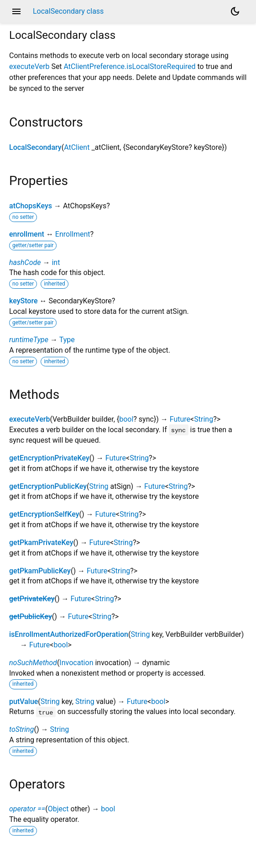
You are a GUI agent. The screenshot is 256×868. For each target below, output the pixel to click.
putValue (24, 701)
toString (21, 729)
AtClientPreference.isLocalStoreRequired (130, 66)
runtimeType (29, 340)
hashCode (25, 262)
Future (180, 419)
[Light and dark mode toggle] (235, 11)
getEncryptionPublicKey (48, 486)
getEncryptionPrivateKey (49, 458)
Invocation (76, 663)
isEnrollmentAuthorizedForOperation (69, 634)
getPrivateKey (32, 599)
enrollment (27, 234)
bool (126, 419)
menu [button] (16, 11)
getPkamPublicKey (40, 571)
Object (58, 809)
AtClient (77, 147)
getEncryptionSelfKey (44, 514)
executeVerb (29, 66)
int (56, 262)
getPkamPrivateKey (41, 542)
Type (67, 340)
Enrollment (73, 234)
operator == (27, 809)
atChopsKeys (31, 206)
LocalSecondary (35, 147)
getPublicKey (31, 617)
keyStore (23, 301)
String (204, 419)
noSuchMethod (33, 663)
